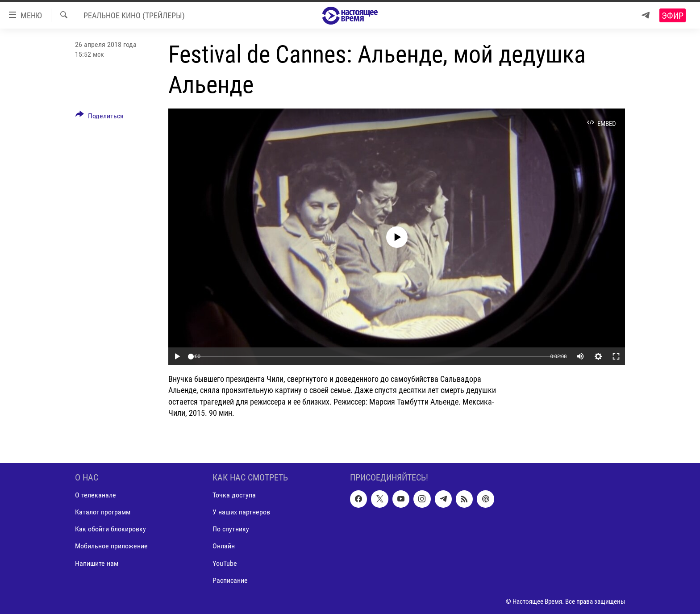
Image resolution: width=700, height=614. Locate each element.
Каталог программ (103, 512)
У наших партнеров (241, 512)
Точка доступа (234, 495)
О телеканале (96, 495)
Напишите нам (97, 563)
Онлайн (224, 546)
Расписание (230, 580)
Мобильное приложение (111, 546)
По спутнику (231, 529)
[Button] (100, 117)
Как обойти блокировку (110, 529)
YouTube (225, 563)
